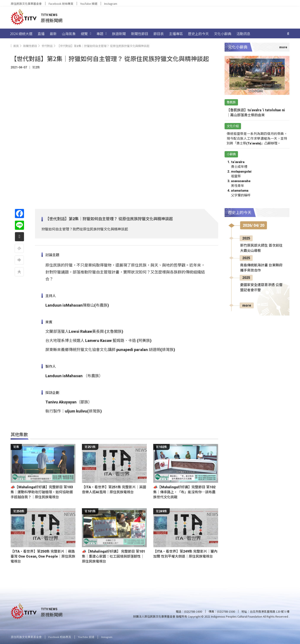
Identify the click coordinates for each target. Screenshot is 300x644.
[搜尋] (288, 34)
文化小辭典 (223, 34)
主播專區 (176, 34)
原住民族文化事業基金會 (26, 4)
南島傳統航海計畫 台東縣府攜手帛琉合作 (261, 268)
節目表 (159, 34)
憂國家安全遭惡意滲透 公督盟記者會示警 (261, 287)
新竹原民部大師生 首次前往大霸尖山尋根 (261, 248)
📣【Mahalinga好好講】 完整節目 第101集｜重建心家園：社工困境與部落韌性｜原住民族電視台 (113, 556)
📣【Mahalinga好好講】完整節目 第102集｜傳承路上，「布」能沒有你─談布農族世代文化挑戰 (184, 492)
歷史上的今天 (198, 34)
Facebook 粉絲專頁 (61, 4)
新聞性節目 (140, 34)
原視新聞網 (52, 20)
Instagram (111, 4)
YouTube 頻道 (89, 4)
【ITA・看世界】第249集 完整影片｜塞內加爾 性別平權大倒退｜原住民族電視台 (185, 554)
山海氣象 (69, 34)
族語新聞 (119, 34)
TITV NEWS (49, 15)
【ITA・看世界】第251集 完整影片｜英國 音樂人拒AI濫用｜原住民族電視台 (114, 490)
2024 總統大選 (21, 34)
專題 (102, 34)
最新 (53, 34)
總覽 (86, 34)
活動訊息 (243, 34)
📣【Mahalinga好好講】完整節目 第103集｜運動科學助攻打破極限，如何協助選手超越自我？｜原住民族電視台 (42, 492)
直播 (41, 34)
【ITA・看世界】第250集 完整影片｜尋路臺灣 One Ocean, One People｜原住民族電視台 (43, 556)
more (247, 305)
